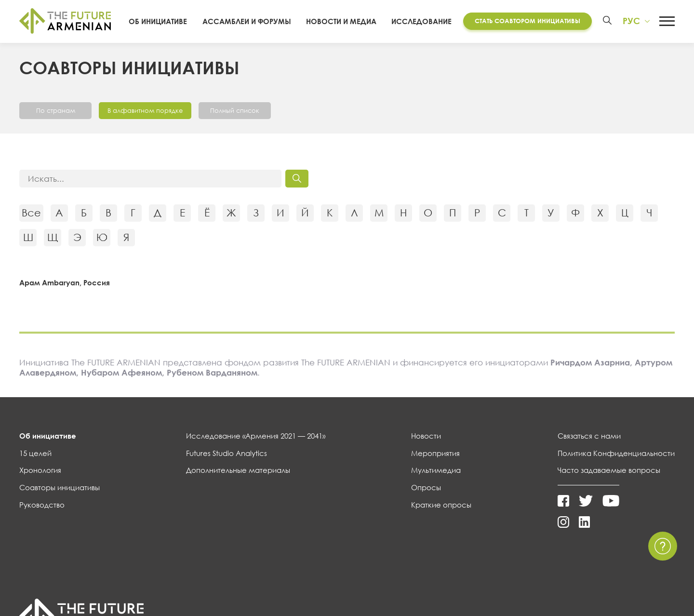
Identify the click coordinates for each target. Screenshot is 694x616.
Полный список (235, 110)
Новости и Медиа (341, 21)
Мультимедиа (436, 470)
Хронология (40, 470)
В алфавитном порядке (145, 110)
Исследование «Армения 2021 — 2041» (256, 436)
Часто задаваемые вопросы (609, 470)
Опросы (426, 487)
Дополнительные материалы (238, 470)
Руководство (42, 505)
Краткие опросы (441, 505)
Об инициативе (158, 21)
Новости (426, 436)
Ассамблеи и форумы (247, 21)
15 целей (35, 453)
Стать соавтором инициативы (527, 21)
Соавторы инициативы (60, 487)
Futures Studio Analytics (227, 453)
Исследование (421, 21)
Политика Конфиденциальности (616, 453)
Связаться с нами (589, 436)
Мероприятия (435, 453)
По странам (56, 110)
